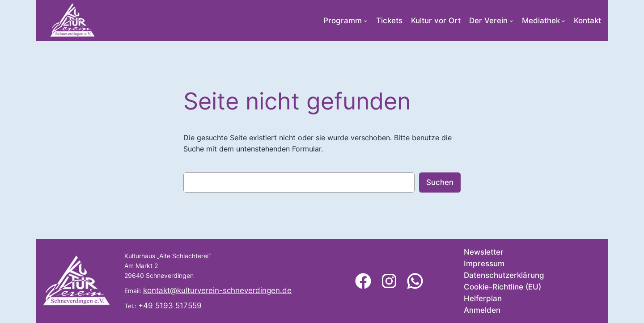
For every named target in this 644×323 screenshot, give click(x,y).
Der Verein (488, 21)
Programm (343, 21)
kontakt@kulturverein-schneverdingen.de (217, 290)
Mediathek (541, 21)
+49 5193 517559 (170, 306)
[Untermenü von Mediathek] (563, 21)
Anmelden (482, 310)
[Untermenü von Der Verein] (511, 21)
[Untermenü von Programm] (366, 21)
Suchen (440, 182)
